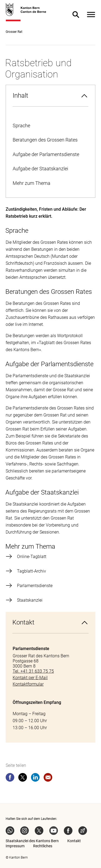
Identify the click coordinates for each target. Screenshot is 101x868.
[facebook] (10, 778)
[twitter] (23, 778)
